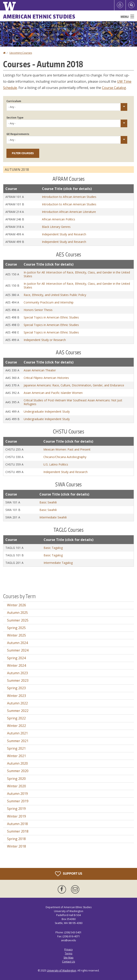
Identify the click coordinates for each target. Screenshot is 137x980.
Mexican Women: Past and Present (67, 449)
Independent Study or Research (45, 340)
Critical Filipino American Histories (46, 378)
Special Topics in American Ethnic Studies (51, 317)
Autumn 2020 (17, 763)
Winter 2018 (17, 846)
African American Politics (59, 219)
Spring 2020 (16, 779)
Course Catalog (114, 88)
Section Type (15, 118)
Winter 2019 (17, 816)
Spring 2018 (16, 839)
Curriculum (14, 101)
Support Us (69, 874)
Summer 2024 (18, 650)
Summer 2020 (18, 771)
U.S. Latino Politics (56, 464)
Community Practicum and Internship (49, 302)
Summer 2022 (18, 711)
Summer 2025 (18, 620)
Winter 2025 (17, 635)
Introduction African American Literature (69, 212)
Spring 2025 (16, 628)
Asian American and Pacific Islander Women (53, 393)
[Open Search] (131, 5)
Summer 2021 (18, 741)
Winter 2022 (17, 726)
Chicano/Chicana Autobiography (65, 457)
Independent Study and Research (64, 234)
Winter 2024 (17, 665)
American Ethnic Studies (39, 16)
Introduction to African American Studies (69, 197)
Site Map (68, 958)
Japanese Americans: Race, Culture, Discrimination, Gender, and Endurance (74, 385)
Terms (68, 953)
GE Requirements (18, 134)
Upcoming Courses (21, 53)
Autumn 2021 (17, 733)
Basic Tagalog (53, 548)
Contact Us (68, 962)
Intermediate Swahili (53, 517)
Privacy (68, 949)
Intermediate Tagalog (58, 563)
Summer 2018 (18, 831)
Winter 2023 (17, 696)
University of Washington (62, 971)
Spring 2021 (16, 748)
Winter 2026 (17, 605)
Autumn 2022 (17, 703)
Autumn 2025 (17, 613)
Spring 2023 (16, 688)
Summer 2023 (18, 680)
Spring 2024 (16, 658)
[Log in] (120, 5)
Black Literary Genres (56, 227)
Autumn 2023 (17, 673)
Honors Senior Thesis (38, 310)
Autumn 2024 (17, 643)
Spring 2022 (16, 718)
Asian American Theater (40, 370)
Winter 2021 (17, 756)
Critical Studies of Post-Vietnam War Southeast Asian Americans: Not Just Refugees (73, 402)
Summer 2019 (18, 801)
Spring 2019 (16, 809)
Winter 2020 (17, 786)
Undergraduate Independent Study (47, 411)
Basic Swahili (48, 502)
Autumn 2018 (17, 824)
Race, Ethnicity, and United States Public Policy (55, 295)
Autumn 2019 (17, 794)
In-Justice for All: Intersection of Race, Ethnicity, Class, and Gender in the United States (77, 274)
